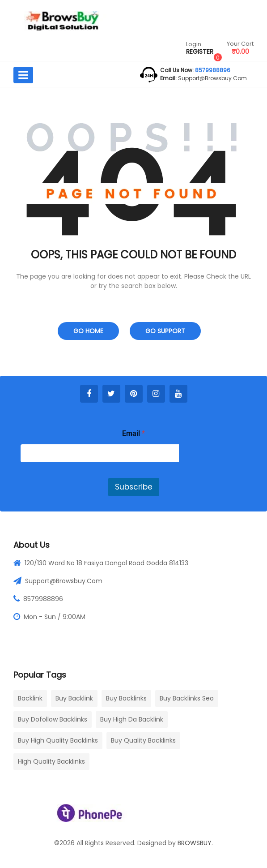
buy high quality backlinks (58, 740)
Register (200, 52)
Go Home (88, 331)
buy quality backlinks (143, 740)
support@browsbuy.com (212, 78)
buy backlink (74, 698)
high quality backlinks (51, 761)
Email (133, 433)
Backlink (30, 698)
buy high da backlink (132, 719)
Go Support (165, 331)
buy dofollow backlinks (53, 719)
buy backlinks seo (187, 698)
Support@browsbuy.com (64, 581)
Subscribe (134, 487)
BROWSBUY (195, 843)
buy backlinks (126, 698)
